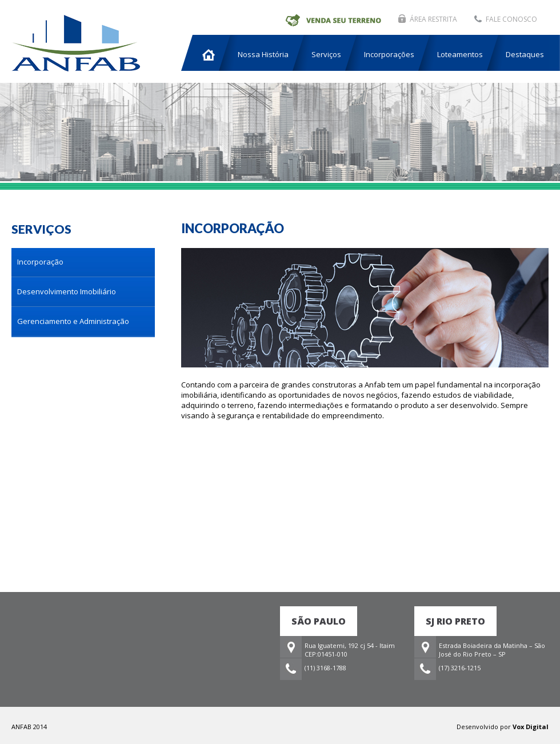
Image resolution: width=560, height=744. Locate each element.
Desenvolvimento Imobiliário (67, 291)
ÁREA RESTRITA (433, 19)
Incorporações (389, 54)
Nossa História (263, 54)
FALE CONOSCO (511, 19)
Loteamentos (460, 54)
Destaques (525, 54)
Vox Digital (531, 727)
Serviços (326, 54)
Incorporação (40, 262)
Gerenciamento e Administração (73, 321)
